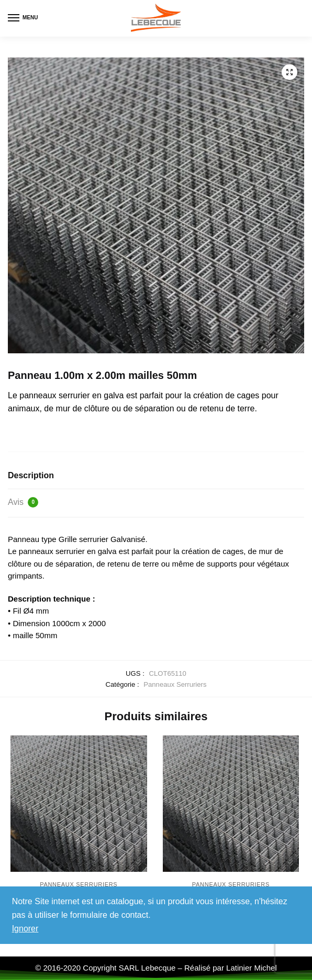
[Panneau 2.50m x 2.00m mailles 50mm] (231, 804)
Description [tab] (31, 475)
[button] (289, 72)
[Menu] (24, 18)
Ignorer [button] (25, 929)
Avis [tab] (23, 502)
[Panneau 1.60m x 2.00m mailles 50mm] (79, 804)
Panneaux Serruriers (175, 684)
